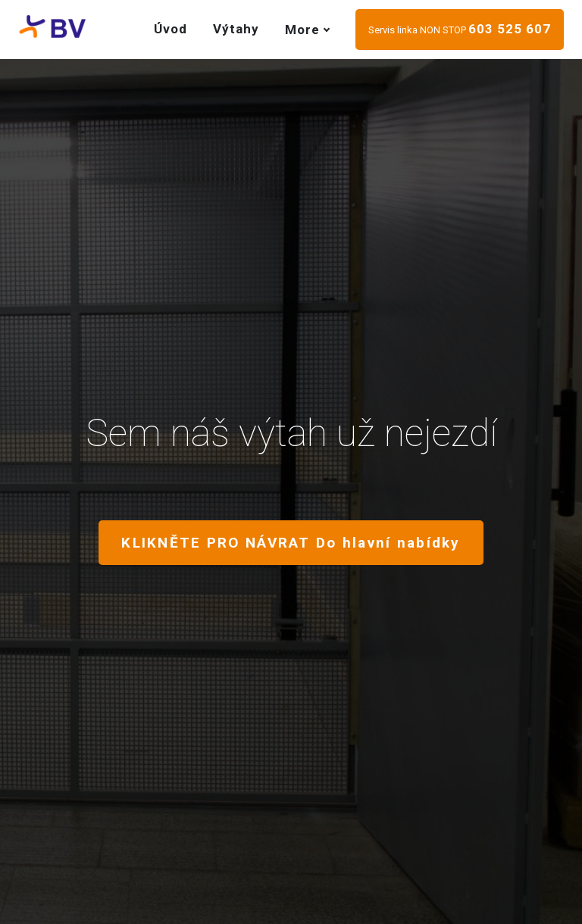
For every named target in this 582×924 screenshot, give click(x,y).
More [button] (307, 30)
